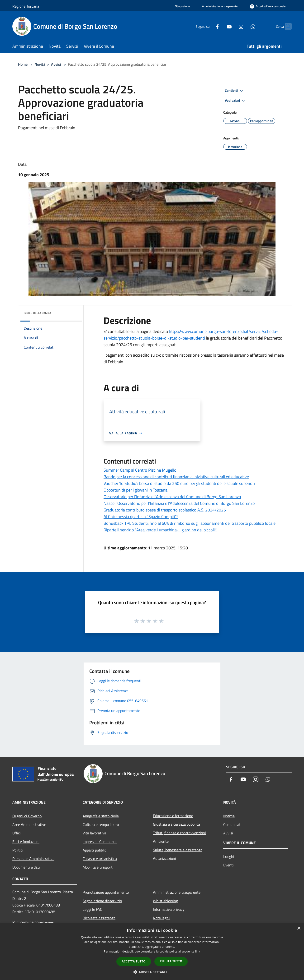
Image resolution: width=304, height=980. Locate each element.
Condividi (235, 91)
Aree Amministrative (29, 824)
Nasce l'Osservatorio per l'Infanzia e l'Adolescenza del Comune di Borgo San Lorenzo (179, 503)
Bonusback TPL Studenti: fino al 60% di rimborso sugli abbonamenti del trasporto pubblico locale (190, 523)
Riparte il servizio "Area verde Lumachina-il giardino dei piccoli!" (160, 530)
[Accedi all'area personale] (268, 6)
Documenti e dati (26, 867)
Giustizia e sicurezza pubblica (176, 824)
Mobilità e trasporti (98, 867)
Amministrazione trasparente (177, 892)
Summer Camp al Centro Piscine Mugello (140, 470)
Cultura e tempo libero (101, 824)
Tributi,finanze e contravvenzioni (179, 833)
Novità (40, 64)
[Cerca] (286, 26)
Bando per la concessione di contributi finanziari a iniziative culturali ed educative (176, 477)
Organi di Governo (27, 816)
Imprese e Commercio (100, 842)
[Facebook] (208, 26)
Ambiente (161, 841)
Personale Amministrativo (33, 859)
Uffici (17, 833)
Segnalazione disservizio (102, 901)
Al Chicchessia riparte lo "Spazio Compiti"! (141, 517)
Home (23, 64)
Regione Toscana (26, 6)
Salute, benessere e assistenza (178, 850)
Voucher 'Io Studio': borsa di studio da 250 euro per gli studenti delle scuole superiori (179, 483)
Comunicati (232, 824)
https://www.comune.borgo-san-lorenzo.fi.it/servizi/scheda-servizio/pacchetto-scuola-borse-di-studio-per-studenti (191, 335)
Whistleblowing (165, 901)
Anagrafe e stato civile (101, 816)
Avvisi (56, 64)
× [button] (299, 928)
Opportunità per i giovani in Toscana (135, 490)
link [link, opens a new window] (198, 951)
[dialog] (152, 952)
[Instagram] (232, 26)
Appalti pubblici (95, 850)
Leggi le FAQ (93, 909)
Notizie (229, 816)
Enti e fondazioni (26, 842)
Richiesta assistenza (99, 918)
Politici (18, 850)
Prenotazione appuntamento (106, 892)
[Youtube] (220, 26)
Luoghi (229, 856)
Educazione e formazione (173, 816)
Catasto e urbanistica (100, 859)
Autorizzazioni (164, 858)
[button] (152, 972)
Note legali (162, 918)
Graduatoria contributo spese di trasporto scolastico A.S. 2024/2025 (165, 510)
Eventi (228, 865)
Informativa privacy (169, 909)
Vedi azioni (236, 101)
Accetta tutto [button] (134, 961)
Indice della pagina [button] (37, 313)
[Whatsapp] (244, 26)
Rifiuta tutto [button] (171, 961)
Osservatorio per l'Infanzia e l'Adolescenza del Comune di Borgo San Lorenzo (172, 497)
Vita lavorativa (94, 833)
